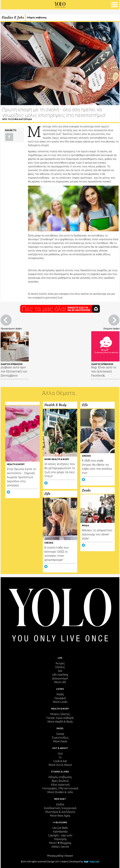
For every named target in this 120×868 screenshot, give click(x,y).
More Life (60, 682)
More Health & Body (60, 722)
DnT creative (62, 862)
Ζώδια (60, 804)
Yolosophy (60, 839)
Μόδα (60, 694)
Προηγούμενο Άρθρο (11, 328)
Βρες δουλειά (60, 781)
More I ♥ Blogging (60, 843)
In (60, 757)
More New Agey (60, 816)
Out (60, 753)
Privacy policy (55, 856)
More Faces (60, 741)
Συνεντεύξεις (60, 737)
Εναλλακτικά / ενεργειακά (60, 808)
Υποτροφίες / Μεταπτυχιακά (60, 788)
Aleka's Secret (60, 847)
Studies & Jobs (13, 17)
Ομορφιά (60, 698)
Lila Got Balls (60, 828)
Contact (69, 856)
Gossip (60, 734)
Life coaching (60, 675)
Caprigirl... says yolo (60, 835)
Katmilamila (60, 831)
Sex (60, 671)
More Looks (60, 702)
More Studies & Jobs (60, 792)
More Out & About (60, 765)
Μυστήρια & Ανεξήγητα (60, 812)
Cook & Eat (60, 761)
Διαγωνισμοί (60, 678)
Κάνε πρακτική (60, 784)
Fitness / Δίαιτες (60, 714)
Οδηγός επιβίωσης (37, 18)
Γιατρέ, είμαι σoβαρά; (60, 718)
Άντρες (60, 663)
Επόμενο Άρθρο (111, 328)
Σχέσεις (60, 667)
